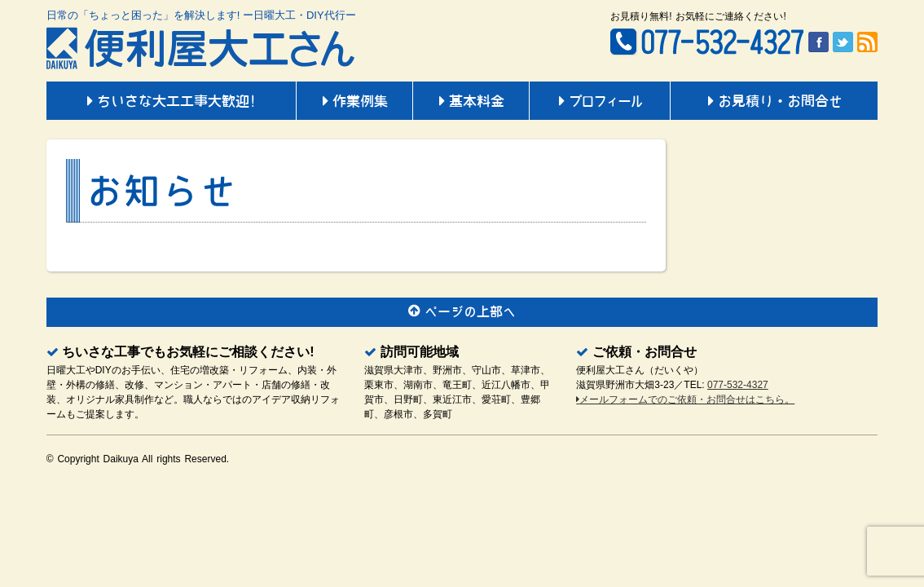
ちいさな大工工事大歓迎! (171, 102)
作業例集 (354, 102)
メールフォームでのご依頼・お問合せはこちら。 (685, 399)
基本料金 (471, 102)
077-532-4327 (738, 385)
